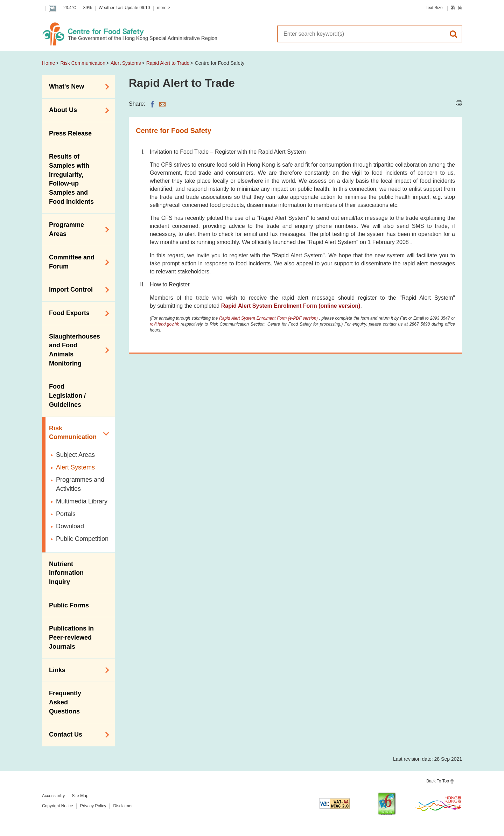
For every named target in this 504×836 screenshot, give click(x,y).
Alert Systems (126, 63)
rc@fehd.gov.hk (164, 324)
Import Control (77, 290)
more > (163, 8)
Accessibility (53, 796)
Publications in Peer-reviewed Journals (71, 637)
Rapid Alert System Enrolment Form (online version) (291, 306)
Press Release (70, 133)
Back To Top (438, 781)
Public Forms (69, 605)
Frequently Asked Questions (65, 702)
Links (77, 670)
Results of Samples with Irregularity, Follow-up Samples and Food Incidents (71, 179)
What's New (77, 87)
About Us (77, 110)
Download (70, 526)
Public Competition (82, 539)
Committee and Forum (77, 262)
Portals (66, 514)
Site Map (80, 796)
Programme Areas (77, 229)
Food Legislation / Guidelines (67, 395)
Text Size (434, 8)
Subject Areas (75, 455)
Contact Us (77, 735)
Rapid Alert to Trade (168, 63)
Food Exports (77, 313)
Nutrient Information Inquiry (66, 573)
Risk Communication (83, 63)
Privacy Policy (93, 806)
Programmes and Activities (80, 484)
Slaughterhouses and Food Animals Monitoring (77, 350)
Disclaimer (123, 806)
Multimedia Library (82, 501)
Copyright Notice (58, 806)
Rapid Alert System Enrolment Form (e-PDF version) (269, 318)
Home (48, 63)
